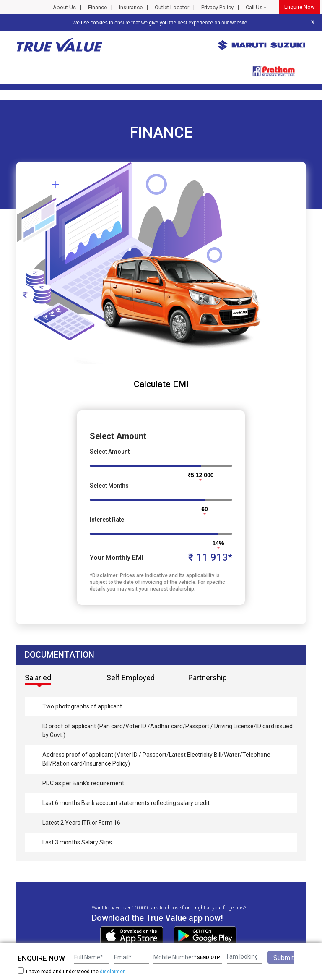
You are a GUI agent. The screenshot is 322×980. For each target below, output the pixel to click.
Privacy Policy (217, 7)
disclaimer (112, 972)
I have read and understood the (71, 971)
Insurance (131, 7)
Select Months (109, 486)
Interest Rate (107, 520)
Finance (97, 7)
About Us (64, 7)
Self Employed (131, 678)
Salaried (38, 678)
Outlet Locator (172, 7)
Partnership (208, 678)
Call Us (254, 7)
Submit (284, 958)
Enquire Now (300, 7)
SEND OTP (208, 958)
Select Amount (110, 452)
